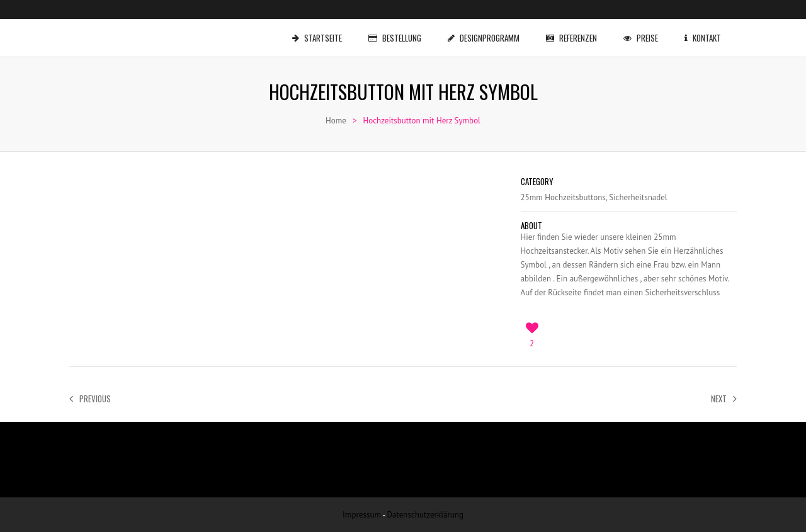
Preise (643, 31)
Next (724, 399)
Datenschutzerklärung (425, 515)
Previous (90, 399)
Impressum (362, 515)
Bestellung (397, 31)
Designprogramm (486, 31)
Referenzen (574, 31)
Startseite (320, 31)
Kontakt (705, 31)
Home (336, 121)
